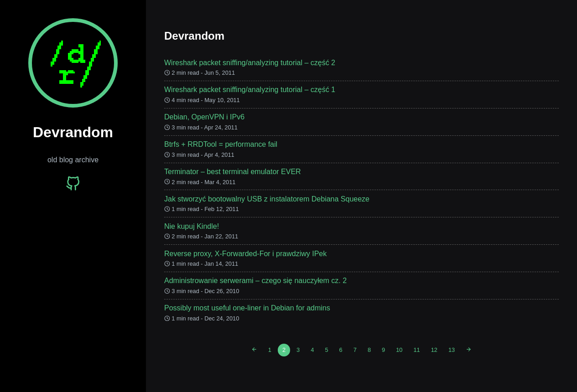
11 (416, 350)
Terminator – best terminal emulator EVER (233, 172)
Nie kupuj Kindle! (192, 226)
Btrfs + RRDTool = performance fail (221, 144)
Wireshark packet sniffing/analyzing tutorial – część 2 (250, 63)
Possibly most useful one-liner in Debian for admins (247, 308)
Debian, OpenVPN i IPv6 (204, 117)
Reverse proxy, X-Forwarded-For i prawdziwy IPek (245, 254)
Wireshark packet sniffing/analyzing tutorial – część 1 (250, 90)
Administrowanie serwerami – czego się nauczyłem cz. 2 (255, 281)
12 (434, 350)
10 (399, 350)
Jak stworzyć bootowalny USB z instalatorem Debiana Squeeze (267, 199)
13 (452, 350)
